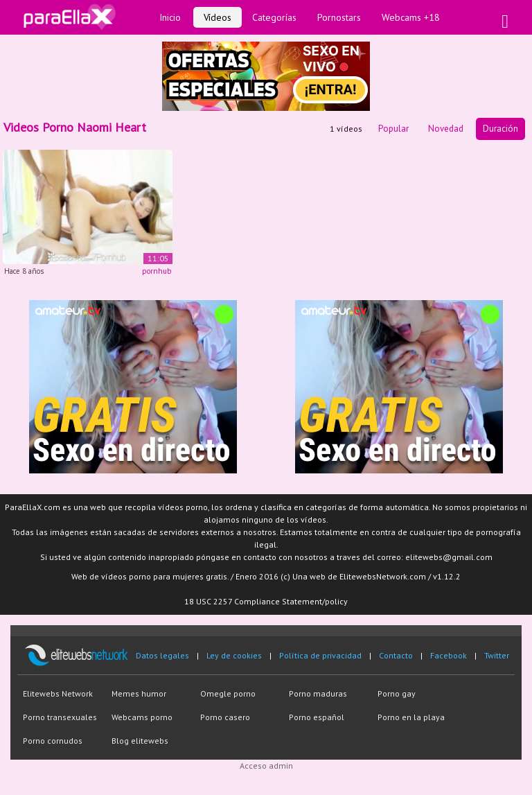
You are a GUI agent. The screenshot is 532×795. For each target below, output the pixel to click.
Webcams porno (142, 717)
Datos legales (162, 655)
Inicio (170, 17)
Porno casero (225, 717)
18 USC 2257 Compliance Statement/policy (266, 601)
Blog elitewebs (140, 741)
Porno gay (397, 693)
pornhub (157, 271)
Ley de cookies (234, 655)
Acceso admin (266, 766)
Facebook (449, 655)
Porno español (317, 717)
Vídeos (218, 17)
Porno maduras (318, 693)
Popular (393, 129)
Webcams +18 (411, 17)
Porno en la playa (411, 717)
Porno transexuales (60, 717)
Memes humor (139, 693)
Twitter (497, 655)
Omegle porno (228, 693)
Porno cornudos (53, 741)
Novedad (446, 129)
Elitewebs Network (58, 693)
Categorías (274, 17)
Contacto (396, 655)
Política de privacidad (320, 655)
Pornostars (339, 17)
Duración (500, 129)
